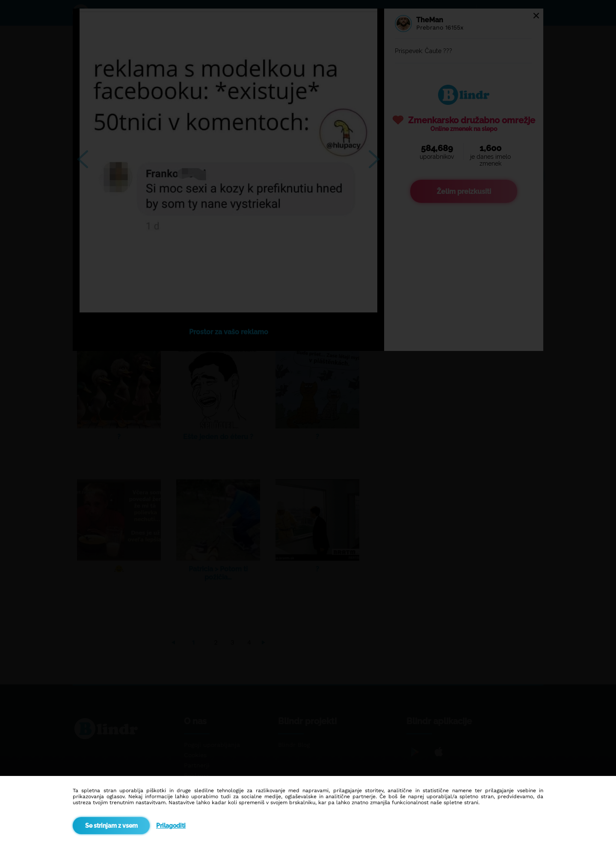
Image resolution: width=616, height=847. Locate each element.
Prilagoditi (171, 826)
